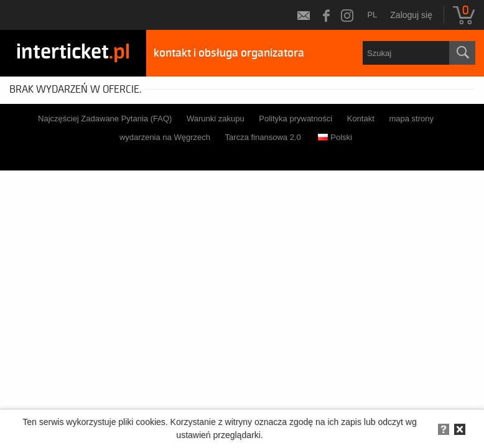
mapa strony (411, 119)
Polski (335, 137)
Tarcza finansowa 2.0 (263, 137)
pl (372, 15)
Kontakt (361, 119)
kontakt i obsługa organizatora (229, 53)
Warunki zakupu (216, 119)
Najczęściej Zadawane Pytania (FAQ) (105, 119)
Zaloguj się (411, 15)
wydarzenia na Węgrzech (165, 137)
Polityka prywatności (296, 119)
